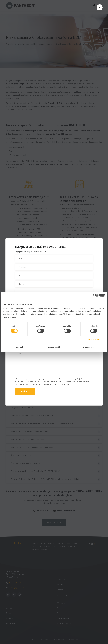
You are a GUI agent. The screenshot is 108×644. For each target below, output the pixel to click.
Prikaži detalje (94, 340)
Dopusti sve (88, 347)
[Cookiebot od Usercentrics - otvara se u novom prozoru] (95, 296)
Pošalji (25, 391)
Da (20, 353)
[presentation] (34, 366)
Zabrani (20, 347)
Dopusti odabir (54, 347)
